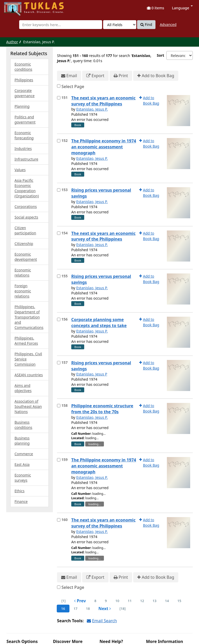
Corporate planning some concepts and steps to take (99, 323)
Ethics (20, 491)
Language (182, 8)
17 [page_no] (76, 609)
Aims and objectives (23, 388)
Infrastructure (26, 159)
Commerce (24, 454)
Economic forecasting (24, 135)
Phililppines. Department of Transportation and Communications (29, 317)
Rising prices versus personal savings (101, 193)
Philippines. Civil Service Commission (28, 359)
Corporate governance (24, 93)
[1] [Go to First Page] (63, 601)
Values (20, 170)
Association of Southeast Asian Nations (28, 406)
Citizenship (24, 244)
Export (95, 76)
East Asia (22, 464)
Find (146, 25)
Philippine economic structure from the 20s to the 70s (102, 409)
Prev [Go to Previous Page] (80, 601)
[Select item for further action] (59, 98)
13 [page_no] (155, 601)
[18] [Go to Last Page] (122, 609)
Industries (23, 149)
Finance (21, 501)
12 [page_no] (142, 601)
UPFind (17, 7)
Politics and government (25, 120)
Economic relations (23, 273)
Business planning (22, 441)
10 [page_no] (117, 601)
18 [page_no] (88, 609)
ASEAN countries (29, 375)
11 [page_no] (130, 601)
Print (121, 76)
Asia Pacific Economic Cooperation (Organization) (27, 188)
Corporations (26, 207)
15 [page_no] (179, 601)
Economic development (26, 257)
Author (12, 42)
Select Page (73, 86)
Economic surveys (23, 478)
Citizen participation (25, 230)
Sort (161, 55)
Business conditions (23, 425)
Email (69, 76)
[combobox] (61, 25)
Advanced (168, 24)
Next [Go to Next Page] (105, 609)
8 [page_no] (95, 601)
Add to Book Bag (156, 76)
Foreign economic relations (23, 291)
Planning (22, 106)
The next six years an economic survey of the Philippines (103, 101)
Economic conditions (23, 67)
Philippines (24, 80)
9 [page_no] (106, 601)
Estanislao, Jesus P (92, 374)
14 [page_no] (167, 601)
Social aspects (26, 217)
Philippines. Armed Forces (26, 341)
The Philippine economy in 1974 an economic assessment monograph (104, 147)
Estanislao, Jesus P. (92, 109)
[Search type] (120, 25)
